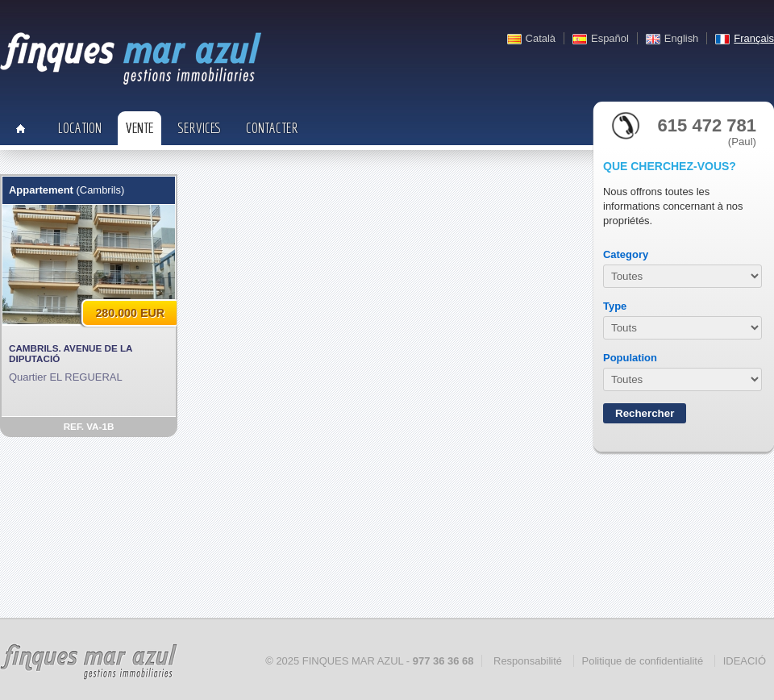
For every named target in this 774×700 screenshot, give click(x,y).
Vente (139, 128)
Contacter (272, 128)
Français (754, 38)
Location (80, 128)
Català (541, 38)
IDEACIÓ (745, 661)
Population (630, 358)
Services (200, 128)
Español (610, 38)
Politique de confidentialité (643, 661)
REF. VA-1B (89, 426)
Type (615, 306)
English (681, 38)
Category (626, 254)
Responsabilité (528, 661)
